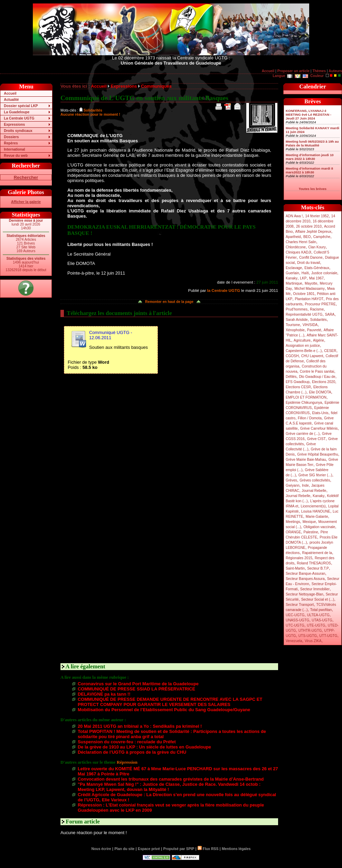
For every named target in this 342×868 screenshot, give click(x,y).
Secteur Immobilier (315, 589)
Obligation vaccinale (319, 527)
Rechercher (26, 177)
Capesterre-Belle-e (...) (304, 351)
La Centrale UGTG (19, 118)
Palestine (311, 532)
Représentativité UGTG (304, 314)
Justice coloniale (324, 273)
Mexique (309, 522)
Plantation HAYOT (309, 299)
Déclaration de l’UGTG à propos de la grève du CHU (132, 752)
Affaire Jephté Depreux (313, 232)
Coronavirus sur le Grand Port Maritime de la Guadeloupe (138, 684)
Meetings (293, 522)
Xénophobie (295, 330)
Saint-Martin (295, 568)
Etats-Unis (320, 413)
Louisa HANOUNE (316, 511)
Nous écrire (101, 849)
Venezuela (294, 641)
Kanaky (292, 278)
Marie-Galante (317, 517)
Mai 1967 (316, 278)
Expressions (14, 125)
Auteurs (335, 71)
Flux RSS (208, 849)
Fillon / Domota (310, 418)
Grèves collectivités (315, 480)
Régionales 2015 (299, 558)
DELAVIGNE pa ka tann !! (104, 694)
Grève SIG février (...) (315, 475)
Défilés (291, 377)
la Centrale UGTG (224, 290)
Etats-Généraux (317, 268)
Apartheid (293, 237)
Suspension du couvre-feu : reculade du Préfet (127, 742)
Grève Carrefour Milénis (319, 428)
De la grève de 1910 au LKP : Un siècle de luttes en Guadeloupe (144, 747)
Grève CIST (316, 439)
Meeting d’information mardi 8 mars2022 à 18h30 (309, 170)
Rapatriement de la (317, 553)
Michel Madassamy (310, 289)
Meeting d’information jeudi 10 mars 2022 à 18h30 (310, 157)
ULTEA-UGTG (318, 615)
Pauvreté (314, 330)
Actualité (11, 100)
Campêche (322, 237)
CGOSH (292, 356)
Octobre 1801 (304, 294)
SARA (330, 314)
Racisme (317, 309)
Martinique (294, 283)
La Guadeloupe (17, 112)
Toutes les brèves (313, 189)
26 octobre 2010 (309, 226)
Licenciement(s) (313, 506)
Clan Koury (317, 247)
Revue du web (16, 156)
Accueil (268, 71)
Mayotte (311, 283)
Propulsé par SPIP (179, 849)
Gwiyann (293, 485)
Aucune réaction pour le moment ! (90, 114)
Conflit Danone (311, 257)
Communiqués (156, 86)
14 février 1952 (317, 216)
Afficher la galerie (26, 202)
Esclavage (294, 268)
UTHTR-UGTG (310, 631)
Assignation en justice (303, 346)
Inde (305, 485)
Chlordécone (296, 247)
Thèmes (319, 71)
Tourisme (293, 325)
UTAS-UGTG (322, 620)
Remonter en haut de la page (169, 302)
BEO (307, 237)
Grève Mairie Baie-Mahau (306, 460)
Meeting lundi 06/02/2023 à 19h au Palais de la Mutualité (312, 143)
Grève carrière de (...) (303, 434)
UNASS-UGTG (297, 620)
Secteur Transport (300, 605)
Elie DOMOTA (320, 392)
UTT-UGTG (328, 636)
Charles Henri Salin (301, 242)
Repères (11, 143)
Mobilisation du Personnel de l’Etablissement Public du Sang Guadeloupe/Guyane (164, 710)
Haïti (305, 273)
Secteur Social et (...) (318, 599)
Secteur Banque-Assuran (305, 574)
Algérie (319, 340)
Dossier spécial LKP (21, 106)
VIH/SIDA (310, 325)
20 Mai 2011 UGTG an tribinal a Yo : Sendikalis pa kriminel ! (140, 726)
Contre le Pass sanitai (317, 371)
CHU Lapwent (312, 356)
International (14, 149)
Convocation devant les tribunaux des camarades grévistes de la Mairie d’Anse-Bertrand (171, 779)
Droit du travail (308, 263)
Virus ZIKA (313, 641)
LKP (303, 278)
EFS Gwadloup (298, 382)
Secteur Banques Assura (305, 579)
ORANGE (293, 532)
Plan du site (124, 849)
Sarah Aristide (297, 320)
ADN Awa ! (294, 216)
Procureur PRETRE (320, 304)
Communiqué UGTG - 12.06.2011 (111, 335)
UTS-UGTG (308, 636)
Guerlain (292, 273)
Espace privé (149, 849)
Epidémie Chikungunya (304, 403)
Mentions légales (236, 849)
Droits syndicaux (18, 131)
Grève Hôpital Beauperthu (317, 454)
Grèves (291, 480)
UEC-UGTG (295, 615)
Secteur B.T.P (318, 568)
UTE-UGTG (316, 625)
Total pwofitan (321, 610)
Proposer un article (293, 71)
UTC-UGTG (295, 625)
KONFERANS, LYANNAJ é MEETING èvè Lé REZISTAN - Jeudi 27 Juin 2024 (308, 115)
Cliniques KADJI (298, 252)
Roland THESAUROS (314, 563)
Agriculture (302, 340)
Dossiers (11, 137)
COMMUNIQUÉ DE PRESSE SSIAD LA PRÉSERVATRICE (136, 689)
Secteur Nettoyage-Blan (305, 594)
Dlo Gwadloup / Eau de (317, 377)
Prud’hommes (297, 309)
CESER (330, 351)
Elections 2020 (324, 382)
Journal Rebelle (314, 491)
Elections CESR (298, 387)
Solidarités (319, 320)
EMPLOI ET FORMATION (306, 397)
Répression (127, 762)
